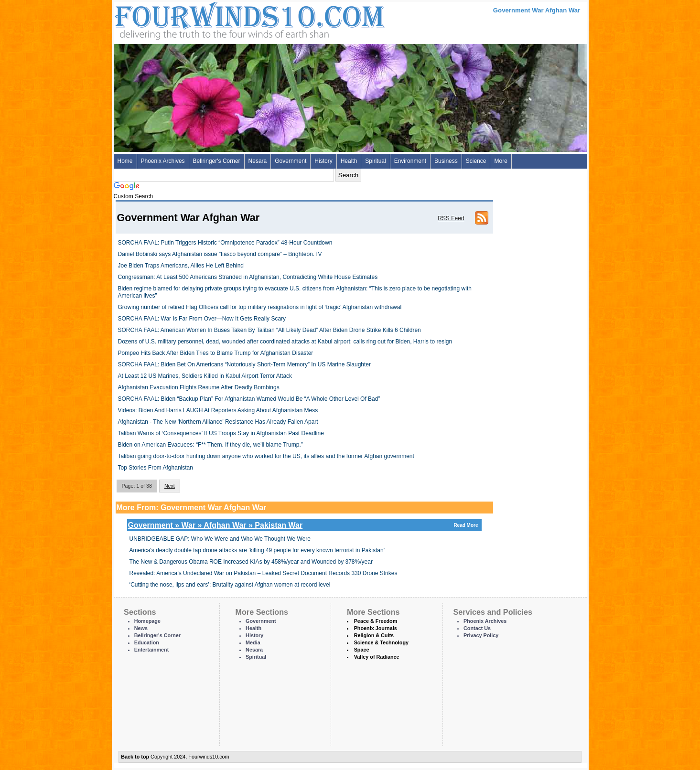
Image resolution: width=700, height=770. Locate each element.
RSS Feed (451, 218)
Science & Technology (381, 642)
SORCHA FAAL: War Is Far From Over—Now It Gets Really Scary (202, 319)
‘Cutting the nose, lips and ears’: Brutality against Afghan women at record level (230, 585)
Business (446, 161)
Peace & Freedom (376, 621)
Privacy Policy (481, 635)
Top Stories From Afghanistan (156, 468)
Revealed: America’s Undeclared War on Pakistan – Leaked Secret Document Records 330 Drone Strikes (264, 573)
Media (253, 642)
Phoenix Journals (376, 628)
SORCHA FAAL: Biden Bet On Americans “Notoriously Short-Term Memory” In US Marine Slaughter (245, 364)
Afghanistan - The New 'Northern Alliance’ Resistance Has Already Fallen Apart (218, 422)
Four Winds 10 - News (209, 19)
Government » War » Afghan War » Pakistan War (304, 525)
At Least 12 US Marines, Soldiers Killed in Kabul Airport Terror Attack (205, 376)
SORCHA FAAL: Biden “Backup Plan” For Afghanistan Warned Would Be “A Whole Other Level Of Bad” (249, 399)
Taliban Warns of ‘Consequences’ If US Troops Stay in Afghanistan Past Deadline (221, 433)
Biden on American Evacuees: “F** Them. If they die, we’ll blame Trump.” (210, 445)
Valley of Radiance (377, 657)
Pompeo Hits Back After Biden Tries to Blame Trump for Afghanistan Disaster (216, 353)
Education (147, 642)
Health (349, 161)
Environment (410, 161)
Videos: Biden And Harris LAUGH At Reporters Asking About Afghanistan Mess (218, 410)
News (141, 628)
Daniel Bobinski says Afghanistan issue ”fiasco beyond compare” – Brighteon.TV (220, 254)
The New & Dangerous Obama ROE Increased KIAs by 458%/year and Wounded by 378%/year (251, 562)
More (501, 161)
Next (170, 486)
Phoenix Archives (163, 161)
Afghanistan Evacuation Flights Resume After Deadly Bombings (199, 387)
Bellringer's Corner (217, 161)
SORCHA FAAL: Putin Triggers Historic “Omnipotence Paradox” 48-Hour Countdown (225, 243)
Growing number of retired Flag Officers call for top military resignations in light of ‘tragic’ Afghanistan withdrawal (260, 307)
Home (125, 161)
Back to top (135, 757)
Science (476, 161)
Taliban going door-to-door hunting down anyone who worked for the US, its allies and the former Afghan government (266, 456)
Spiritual (375, 161)
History (323, 161)
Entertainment (152, 650)
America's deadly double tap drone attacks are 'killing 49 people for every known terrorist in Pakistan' (257, 550)
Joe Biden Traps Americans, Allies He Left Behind (181, 266)
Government (291, 161)
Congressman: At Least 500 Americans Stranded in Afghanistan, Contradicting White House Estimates (248, 277)
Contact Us (477, 628)
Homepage (147, 621)
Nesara (258, 161)
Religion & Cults (374, 635)
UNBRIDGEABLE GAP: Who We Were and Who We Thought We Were (220, 539)
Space (362, 650)
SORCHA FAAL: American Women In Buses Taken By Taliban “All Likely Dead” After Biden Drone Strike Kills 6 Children (269, 330)
